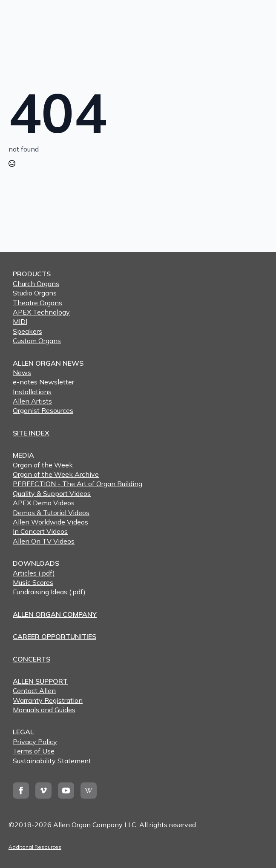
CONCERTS (32, 659)
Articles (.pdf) (34, 573)
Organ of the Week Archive (56, 474)
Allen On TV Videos (44, 541)
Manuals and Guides (44, 710)
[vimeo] (43, 791)
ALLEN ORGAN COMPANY (55, 614)
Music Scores (33, 582)
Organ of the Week (43, 465)
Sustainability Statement (52, 761)
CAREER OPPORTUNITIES (55, 636)
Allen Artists (32, 401)
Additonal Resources (35, 847)
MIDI (20, 321)
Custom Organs (37, 341)
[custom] (89, 791)
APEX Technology (41, 312)
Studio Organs (35, 293)
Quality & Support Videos (52, 493)
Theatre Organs (37, 303)
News (22, 372)
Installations (32, 392)
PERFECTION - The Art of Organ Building (78, 484)
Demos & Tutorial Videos (51, 513)
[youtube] (66, 791)
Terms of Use (34, 751)
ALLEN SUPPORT (40, 681)
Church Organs (36, 284)
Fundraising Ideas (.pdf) (49, 592)
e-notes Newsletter (43, 382)
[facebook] (21, 791)
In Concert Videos (40, 531)
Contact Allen (34, 690)
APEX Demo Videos (44, 503)
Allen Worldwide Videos (50, 522)
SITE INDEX (31, 433)
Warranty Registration (48, 700)
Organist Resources (43, 410)
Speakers (27, 331)
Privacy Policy (35, 742)
